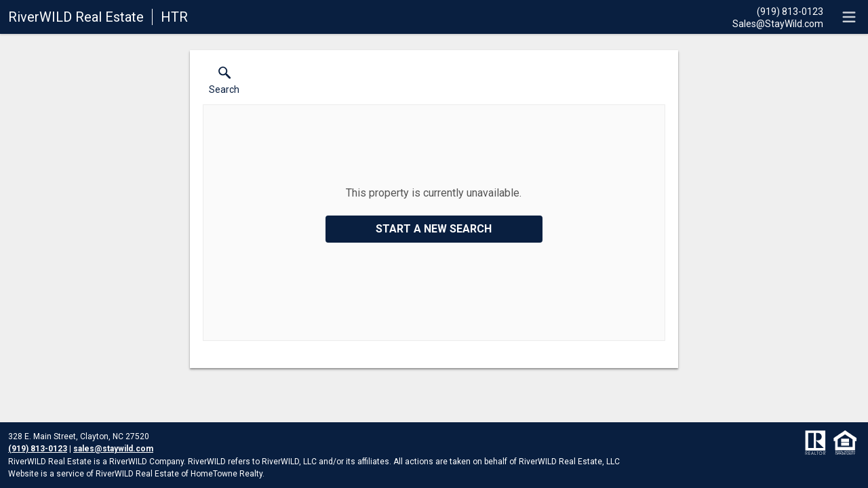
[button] (224, 83)
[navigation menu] (849, 17)
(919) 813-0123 (38, 449)
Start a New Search (434, 229)
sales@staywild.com (113, 449)
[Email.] (778, 23)
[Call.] (778, 11)
